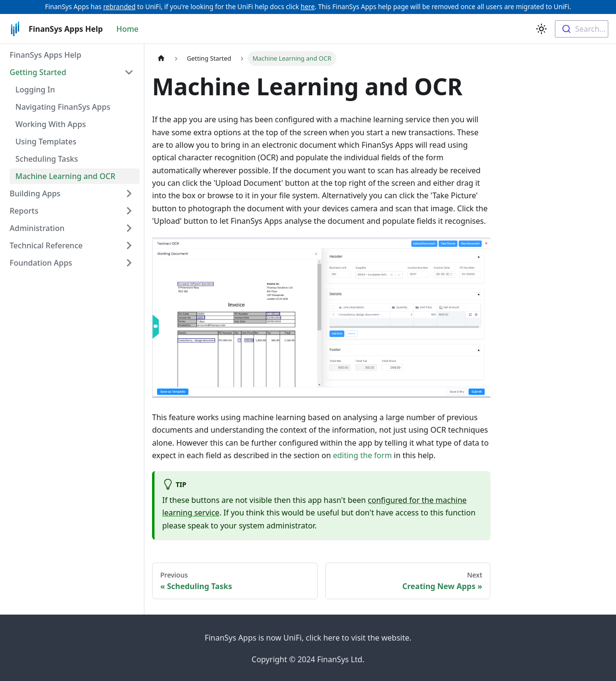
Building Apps (35, 193)
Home (128, 29)
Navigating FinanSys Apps (63, 107)
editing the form (362, 455)
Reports (24, 211)
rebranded (119, 6)
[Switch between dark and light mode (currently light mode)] (541, 29)
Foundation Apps (41, 263)
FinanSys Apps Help (45, 55)
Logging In (35, 90)
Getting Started (38, 72)
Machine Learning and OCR (65, 176)
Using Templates (46, 141)
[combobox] (582, 29)
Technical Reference (46, 245)
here (308, 6)
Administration (37, 228)
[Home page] (161, 58)
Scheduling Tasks (47, 159)
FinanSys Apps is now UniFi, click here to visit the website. (308, 638)
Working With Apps (51, 124)
